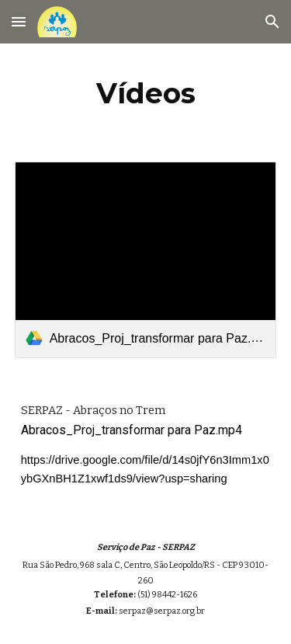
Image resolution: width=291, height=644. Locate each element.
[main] (146, 93)
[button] (19, 21)
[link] (146, 260)
